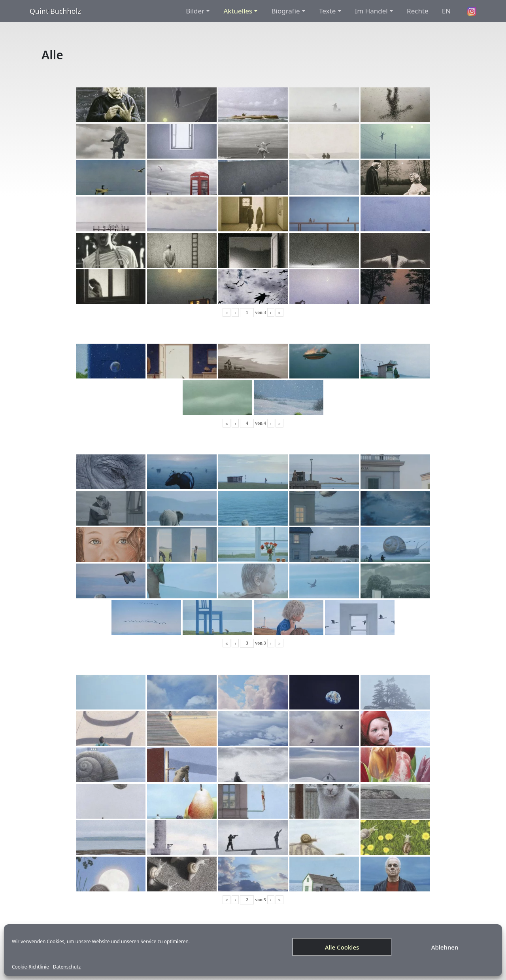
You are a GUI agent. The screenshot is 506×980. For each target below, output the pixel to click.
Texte (327, 11)
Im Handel (371, 11)
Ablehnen (445, 947)
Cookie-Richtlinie (30, 967)
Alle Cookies (342, 947)
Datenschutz (67, 967)
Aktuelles (238, 11)
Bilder (195, 11)
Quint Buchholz (55, 11)
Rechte (418, 11)
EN (446, 11)
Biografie (285, 11)
